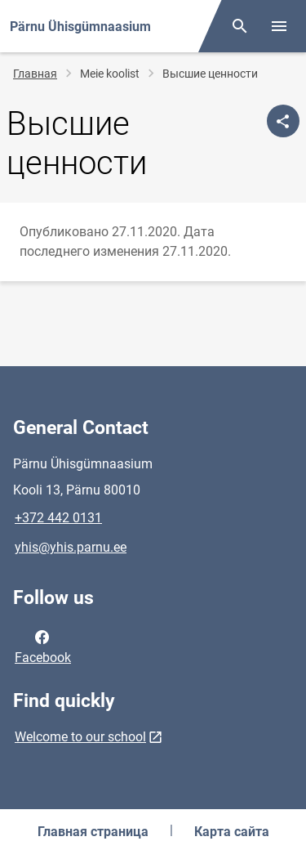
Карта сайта (232, 832)
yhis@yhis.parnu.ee (71, 547)
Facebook (43, 646)
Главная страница (93, 832)
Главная (35, 74)
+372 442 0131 (58, 518)
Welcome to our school (80, 737)
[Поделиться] (283, 121)
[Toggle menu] (279, 26)
